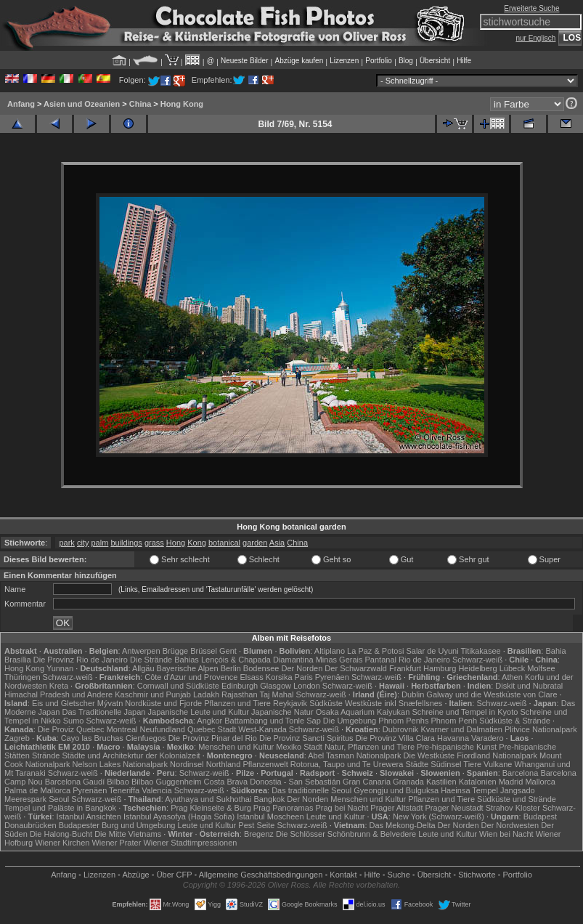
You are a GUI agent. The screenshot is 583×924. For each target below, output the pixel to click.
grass (154, 543)
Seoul (59, 799)
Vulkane (498, 764)
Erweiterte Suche (531, 8)
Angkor (209, 721)
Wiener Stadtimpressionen (190, 843)
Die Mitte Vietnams (128, 834)
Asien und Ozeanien (82, 104)
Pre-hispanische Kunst (457, 747)
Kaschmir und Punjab (153, 694)
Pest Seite (256, 825)
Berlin (231, 668)
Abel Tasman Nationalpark (354, 755)
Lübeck (512, 668)
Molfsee (541, 668)
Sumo (74, 721)
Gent (228, 651)
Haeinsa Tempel (469, 790)
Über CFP (175, 875)
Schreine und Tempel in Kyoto (465, 712)
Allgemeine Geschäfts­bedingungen (261, 875)
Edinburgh (240, 686)
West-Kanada (262, 729)
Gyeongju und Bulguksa (396, 790)
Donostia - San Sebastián (295, 782)
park (66, 543)
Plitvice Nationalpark (541, 729)
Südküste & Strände (515, 721)
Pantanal (381, 660)
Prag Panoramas (284, 808)
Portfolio (379, 61)
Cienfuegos (146, 738)
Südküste (326, 703)
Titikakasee (480, 651)
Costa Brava (226, 782)
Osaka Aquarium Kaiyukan (363, 712)
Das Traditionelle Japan (104, 712)
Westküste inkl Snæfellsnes (394, 703)
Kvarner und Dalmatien (461, 729)
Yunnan (60, 668)
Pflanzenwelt (265, 764)
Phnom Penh (454, 721)
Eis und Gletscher (64, 703)
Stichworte (477, 875)
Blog (406, 61)
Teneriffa (124, 790)
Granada (408, 782)
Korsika (279, 677)
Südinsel (446, 764)
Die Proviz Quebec (71, 729)
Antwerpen (141, 651)
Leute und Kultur (336, 816)
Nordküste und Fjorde (163, 703)
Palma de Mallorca (37, 790)
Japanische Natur (282, 712)
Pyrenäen (332, 677)
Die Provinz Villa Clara (395, 738)
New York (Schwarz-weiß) (439, 816)
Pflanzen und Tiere (237, 703)
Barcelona (521, 773)
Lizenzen (344, 61)
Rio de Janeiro (424, 660)
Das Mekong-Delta (403, 825)
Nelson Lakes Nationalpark (120, 764)
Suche (399, 875)
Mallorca (540, 782)
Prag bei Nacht (342, 808)
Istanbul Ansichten (89, 816)
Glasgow (276, 686)
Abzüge (135, 875)
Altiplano (330, 651)
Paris (304, 677)
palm (100, 543)
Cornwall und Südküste (178, 686)
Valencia (156, 790)
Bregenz (259, 834)
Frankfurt (405, 668)
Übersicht (435, 61)
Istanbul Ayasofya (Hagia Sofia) (179, 816)
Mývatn (110, 703)
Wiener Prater (116, 843)
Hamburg (440, 668)
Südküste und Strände (517, 799)
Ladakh (206, 694)
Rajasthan (240, 694)
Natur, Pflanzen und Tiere (370, 747)
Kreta (59, 686)
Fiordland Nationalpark (497, 755)
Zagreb (17, 738)
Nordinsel (187, 764)
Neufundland (163, 729)
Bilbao (118, 782)
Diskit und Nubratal (529, 686)
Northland (224, 764)
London (307, 686)
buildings (126, 543)
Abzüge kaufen (299, 61)
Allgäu (143, 668)
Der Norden (302, 668)
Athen (512, 677)
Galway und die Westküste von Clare (492, 694)
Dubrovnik (401, 729)
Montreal (122, 729)
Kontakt (343, 875)
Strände (46, 755)
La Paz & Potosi (375, 651)
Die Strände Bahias (164, 660)
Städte (417, 764)
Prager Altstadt (396, 808)
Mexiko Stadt (299, 747)
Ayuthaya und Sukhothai (208, 799)
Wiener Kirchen (62, 843)
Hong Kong (182, 104)
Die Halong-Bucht (61, 834)
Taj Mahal (276, 694)
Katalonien (478, 782)
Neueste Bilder (245, 61)
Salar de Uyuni (432, 651)
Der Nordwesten (510, 825)
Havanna (453, 738)
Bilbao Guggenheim (167, 782)
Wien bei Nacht (506, 834)
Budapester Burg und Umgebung (117, 825)
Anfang (21, 104)
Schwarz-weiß (477, 660)
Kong (197, 543)
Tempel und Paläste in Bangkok (60, 808)
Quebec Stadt (212, 729)
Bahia (555, 651)
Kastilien (441, 782)
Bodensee (261, 668)
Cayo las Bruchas (92, 738)
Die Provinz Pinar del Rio (213, 738)
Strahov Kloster (513, 808)
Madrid (511, 782)
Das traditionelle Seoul (311, 790)
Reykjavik (290, 703)
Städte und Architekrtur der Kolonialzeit (131, 755)
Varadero (487, 738)
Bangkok (269, 799)
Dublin (413, 694)
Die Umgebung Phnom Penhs (376, 721)
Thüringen (23, 677)
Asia (277, 543)
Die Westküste (429, 755)
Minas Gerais (339, 660)
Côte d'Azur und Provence (191, 677)
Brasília (18, 660)
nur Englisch (535, 38)
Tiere (472, 764)
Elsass (251, 677)
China (140, 104)
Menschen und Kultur (236, 747)
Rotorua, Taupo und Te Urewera (347, 764)
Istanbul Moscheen (270, 816)
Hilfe (464, 61)
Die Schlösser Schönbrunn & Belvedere (346, 834)
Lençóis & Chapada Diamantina (257, 660)
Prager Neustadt (454, 808)
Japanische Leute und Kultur (199, 712)
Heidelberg (477, 668)
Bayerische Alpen (188, 668)
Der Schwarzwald (356, 668)
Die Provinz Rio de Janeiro (81, 660)
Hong (176, 543)
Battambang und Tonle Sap (273, 721)
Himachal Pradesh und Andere (58, 694)
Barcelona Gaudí (75, 782)
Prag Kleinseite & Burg (211, 808)
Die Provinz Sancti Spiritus (306, 738)
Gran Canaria (367, 782)
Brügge (175, 651)
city (83, 543)
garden (255, 543)
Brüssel (204, 651)
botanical (224, 543)
